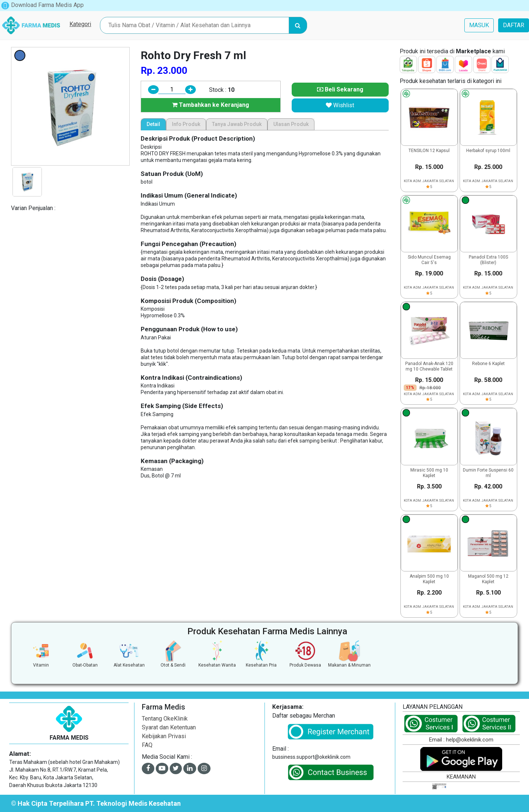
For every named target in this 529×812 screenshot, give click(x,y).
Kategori (80, 24)
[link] (421, 796)
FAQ (147, 745)
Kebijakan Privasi (164, 736)
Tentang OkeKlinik (165, 719)
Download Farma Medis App (42, 5)
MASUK (479, 25)
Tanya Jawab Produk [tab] (237, 124)
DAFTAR (514, 25)
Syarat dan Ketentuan (169, 727)
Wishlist (340, 105)
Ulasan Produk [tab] (291, 124)
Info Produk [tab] (186, 124)
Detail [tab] (153, 124)
